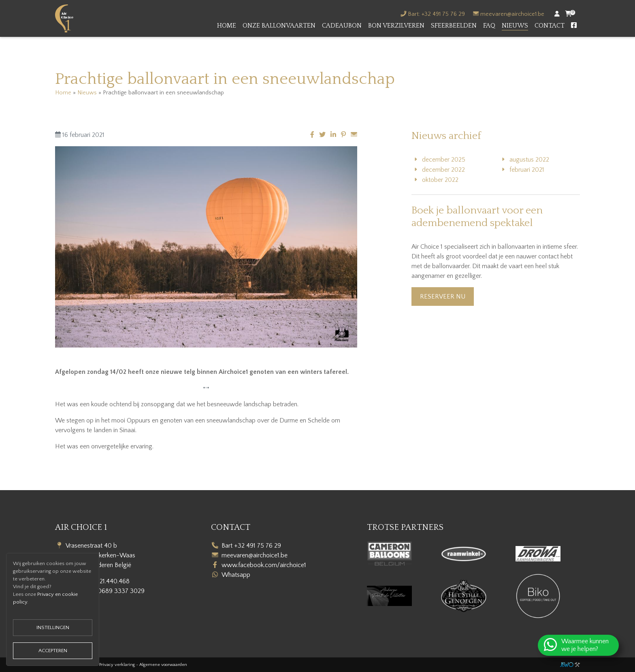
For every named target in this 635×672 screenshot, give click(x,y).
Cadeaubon (342, 26)
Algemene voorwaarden (163, 665)
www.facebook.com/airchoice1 (264, 565)
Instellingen (53, 627)
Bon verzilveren (396, 26)
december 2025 (444, 160)
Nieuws (515, 26)
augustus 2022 (529, 160)
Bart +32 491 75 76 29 (251, 546)
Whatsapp (236, 575)
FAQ (489, 26)
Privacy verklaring (117, 665)
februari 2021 (527, 170)
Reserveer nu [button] (443, 297)
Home (227, 26)
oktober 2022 (440, 180)
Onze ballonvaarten (279, 26)
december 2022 (443, 170)
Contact (550, 26)
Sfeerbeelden (454, 26)
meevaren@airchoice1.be (512, 14)
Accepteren (53, 651)
